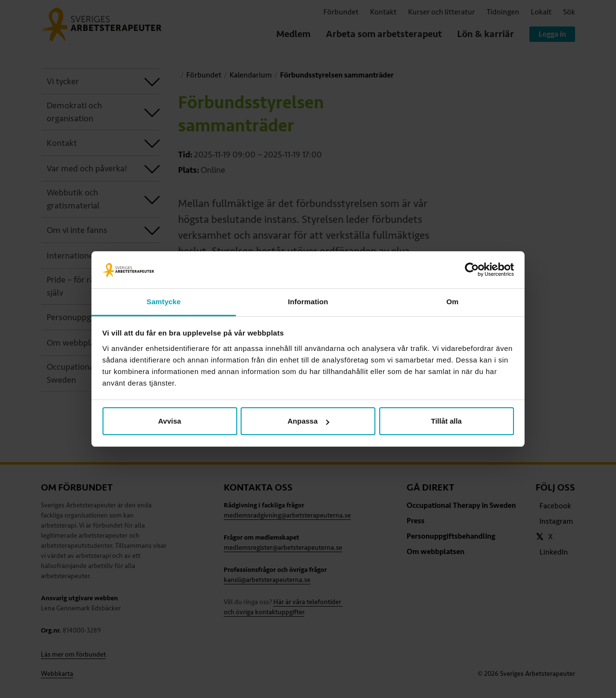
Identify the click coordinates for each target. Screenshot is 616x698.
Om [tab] (452, 302)
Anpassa (308, 421)
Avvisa (170, 421)
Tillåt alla (447, 421)
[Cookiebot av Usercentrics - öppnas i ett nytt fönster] (472, 270)
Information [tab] (308, 302)
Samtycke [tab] (164, 302)
